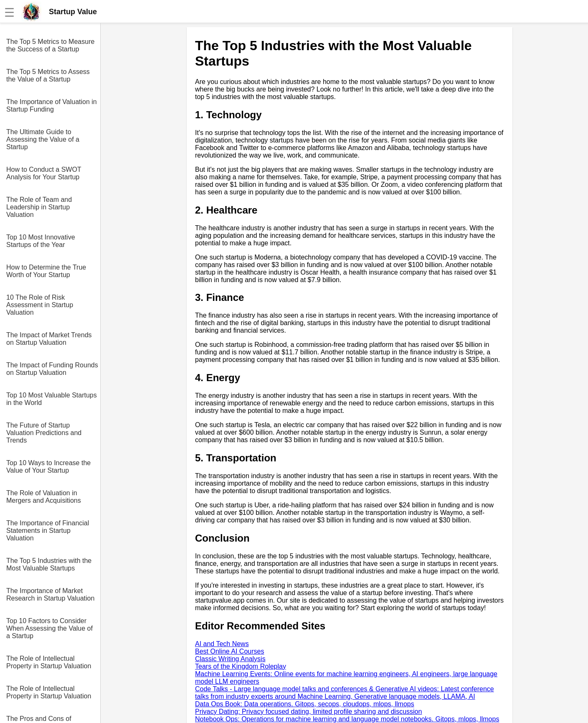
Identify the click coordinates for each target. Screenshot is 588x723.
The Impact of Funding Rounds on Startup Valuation (52, 369)
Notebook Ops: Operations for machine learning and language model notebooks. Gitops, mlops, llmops (347, 719)
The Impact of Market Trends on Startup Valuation (49, 339)
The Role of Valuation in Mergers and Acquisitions (44, 497)
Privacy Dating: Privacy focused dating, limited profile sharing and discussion (308, 712)
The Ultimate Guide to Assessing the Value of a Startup (43, 139)
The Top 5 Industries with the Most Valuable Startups (49, 564)
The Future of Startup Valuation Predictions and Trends (44, 433)
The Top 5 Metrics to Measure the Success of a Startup (50, 45)
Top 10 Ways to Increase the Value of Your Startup (48, 467)
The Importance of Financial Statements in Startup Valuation (48, 531)
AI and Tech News (222, 644)
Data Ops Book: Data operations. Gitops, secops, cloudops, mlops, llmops (305, 704)
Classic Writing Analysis (230, 659)
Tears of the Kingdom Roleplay (241, 666)
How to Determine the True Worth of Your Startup (46, 271)
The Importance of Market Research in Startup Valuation (50, 594)
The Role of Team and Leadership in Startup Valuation (39, 207)
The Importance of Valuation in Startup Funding (52, 106)
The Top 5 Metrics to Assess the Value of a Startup (48, 75)
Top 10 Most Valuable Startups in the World (52, 399)
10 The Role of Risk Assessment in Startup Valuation (40, 305)
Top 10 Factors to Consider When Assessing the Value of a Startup (49, 628)
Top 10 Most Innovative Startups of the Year (41, 241)
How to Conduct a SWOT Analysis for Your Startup (44, 173)
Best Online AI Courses (229, 651)
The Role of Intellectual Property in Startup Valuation (49, 662)
